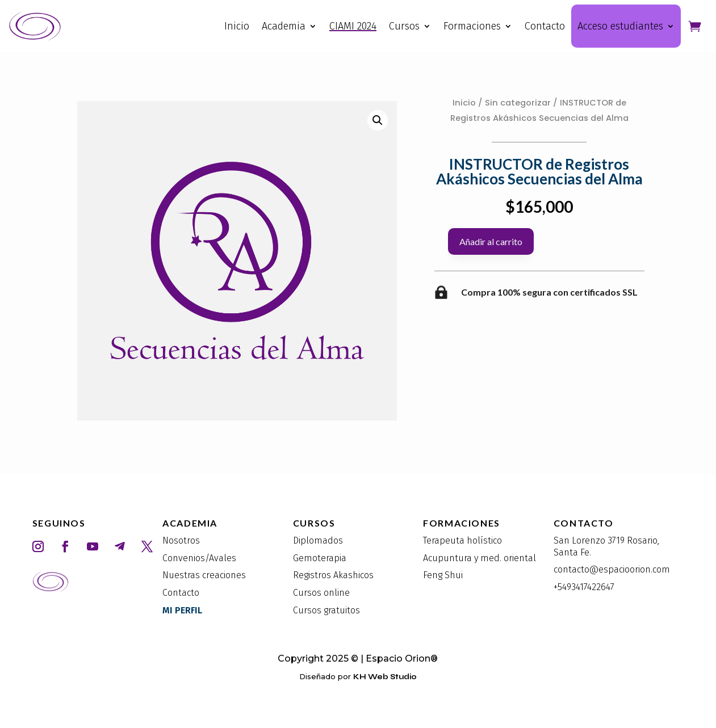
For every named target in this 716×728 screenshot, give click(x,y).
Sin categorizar (518, 103)
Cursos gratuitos (326, 610)
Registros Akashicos (333, 575)
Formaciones (472, 26)
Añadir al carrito (491, 241)
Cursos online (321, 593)
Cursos (404, 26)
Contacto (545, 26)
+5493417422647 (584, 587)
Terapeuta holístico (462, 540)
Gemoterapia (320, 558)
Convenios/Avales (199, 558)
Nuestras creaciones (204, 575)
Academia (284, 26)
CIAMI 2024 (353, 26)
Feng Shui (443, 575)
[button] (378, 120)
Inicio (237, 26)
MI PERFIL (182, 610)
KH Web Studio (385, 677)
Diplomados (318, 540)
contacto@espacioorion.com (612, 569)
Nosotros (181, 540)
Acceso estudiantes (620, 26)
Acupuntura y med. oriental (480, 558)
